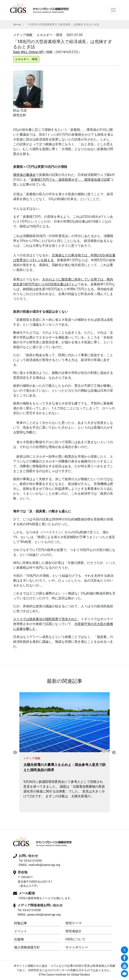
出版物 (19, 939)
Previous (15, 753)
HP (41, 52)
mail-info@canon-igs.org (44, 865)
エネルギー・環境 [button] (26, 59)
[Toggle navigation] (113, 10)
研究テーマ (74, 923)
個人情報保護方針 (27, 947)
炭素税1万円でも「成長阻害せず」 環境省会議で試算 (70, 180)
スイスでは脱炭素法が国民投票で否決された (45, 619)
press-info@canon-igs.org (44, 915)
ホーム (17, 24)
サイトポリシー (77, 947)
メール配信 (27, 893)
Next (114, 753)
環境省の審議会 (24, 175)
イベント (21, 931)
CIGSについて (75, 939)
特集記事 (21, 923)
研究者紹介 (74, 931)
